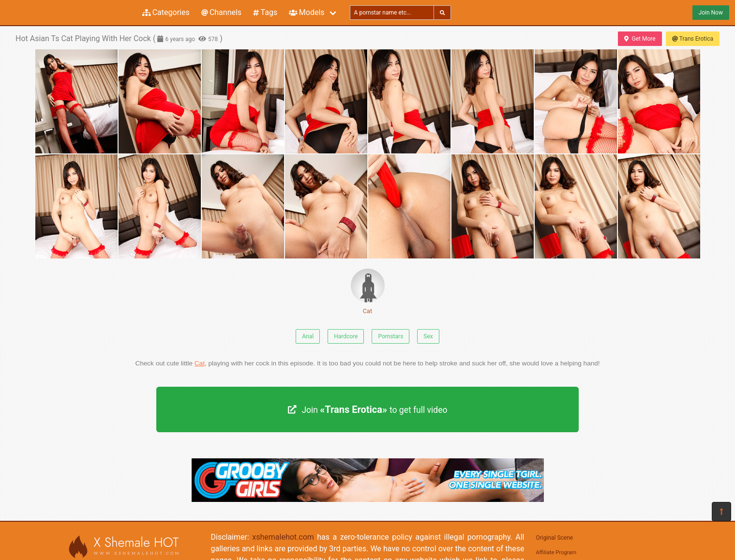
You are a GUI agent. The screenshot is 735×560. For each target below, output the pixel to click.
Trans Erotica (693, 39)
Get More (640, 39)
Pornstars (390, 336)
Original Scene (555, 538)
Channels (221, 12)
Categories (166, 12)
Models (307, 12)
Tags (265, 12)
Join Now (711, 13)
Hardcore (346, 336)
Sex (428, 336)
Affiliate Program (556, 552)
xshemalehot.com (283, 537)
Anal (308, 336)
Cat (368, 292)
